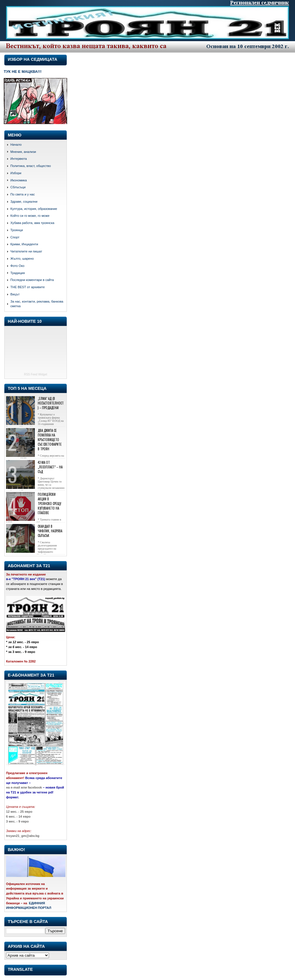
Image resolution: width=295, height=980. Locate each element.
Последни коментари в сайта (32, 280)
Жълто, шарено (22, 259)
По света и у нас (23, 194)
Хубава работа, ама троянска (32, 223)
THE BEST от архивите (28, 287)
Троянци (17, 230)
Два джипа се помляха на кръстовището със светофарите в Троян (50, 440)
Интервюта (19, 159)
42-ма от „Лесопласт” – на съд (50, 467)
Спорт (15, 237)
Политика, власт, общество (31, 166)
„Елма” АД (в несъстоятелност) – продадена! (51, 403)
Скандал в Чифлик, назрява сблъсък (50, 531)
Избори (16, 173)
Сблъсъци (18, 187)
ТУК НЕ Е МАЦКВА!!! (23, 72)
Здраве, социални (24, 202)
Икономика (19, 180)
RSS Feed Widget (35, 374)
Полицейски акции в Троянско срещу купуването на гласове (49, 504)
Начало (16, 145)
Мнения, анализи (23, 152)
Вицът (15, 294)
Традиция (18, 273)
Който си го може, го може (30, 216)
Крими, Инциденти (24, 244)
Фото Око (17, 266)
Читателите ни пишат (26, 251)
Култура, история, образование (34, 209)
